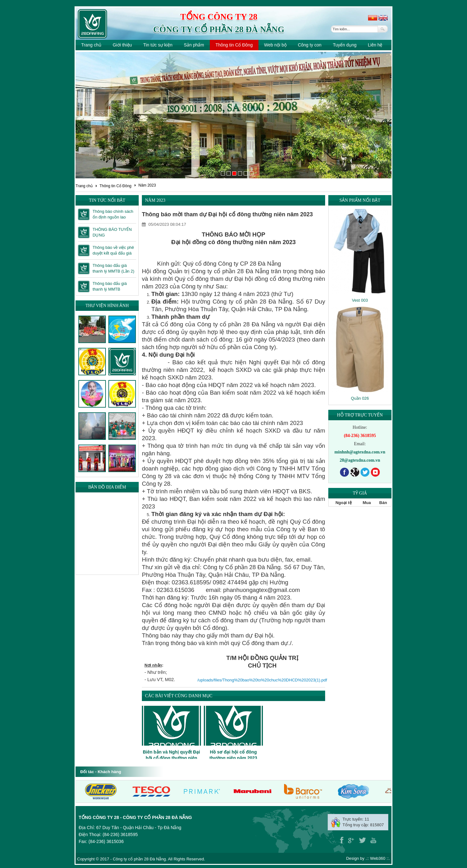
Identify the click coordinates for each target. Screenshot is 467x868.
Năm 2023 (147, 185)
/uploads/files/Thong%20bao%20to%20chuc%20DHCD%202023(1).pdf (262, 680)
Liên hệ (375, 45)
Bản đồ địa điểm (107, 487)
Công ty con (310, 45)
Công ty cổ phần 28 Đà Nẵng (219, 29)
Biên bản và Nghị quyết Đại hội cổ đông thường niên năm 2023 (171, 758)
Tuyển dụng (345, 45)
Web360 (378, 858)
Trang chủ (91, 45)
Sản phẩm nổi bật (360, 200)
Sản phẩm (194, 45)
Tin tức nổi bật (107, 200)
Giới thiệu (122, 45)
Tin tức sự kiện (158, 45)
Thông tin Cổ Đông (234, 45)
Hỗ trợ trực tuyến (360, 415)
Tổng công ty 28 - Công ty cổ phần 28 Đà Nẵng (135, 817)
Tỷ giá (360, 493)
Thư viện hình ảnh (107, 306)
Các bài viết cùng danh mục (179, 696)
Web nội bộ (275, 45)
